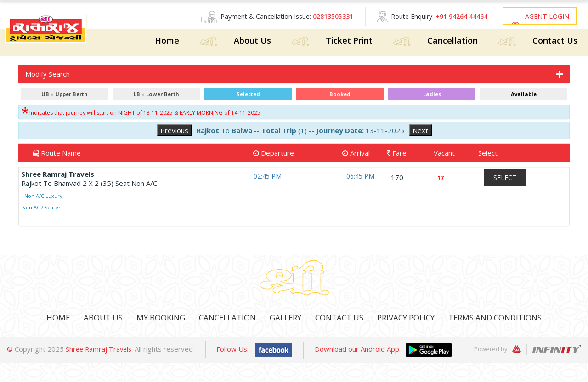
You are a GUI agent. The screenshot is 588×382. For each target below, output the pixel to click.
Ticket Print (349, 42)
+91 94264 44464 (455, 16)
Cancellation (452, 42)
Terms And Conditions (507, 319)
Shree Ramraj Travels (100, 350)
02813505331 (327, 16)
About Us (252, 42)
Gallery (283, 319)
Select (505, 178)
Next (420, 131)
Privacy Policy (412, 319)
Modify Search (48, 75)
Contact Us (555, 42)
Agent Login (545, 17)
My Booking (151, 319)
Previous (174, 131)
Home (167, 42)
